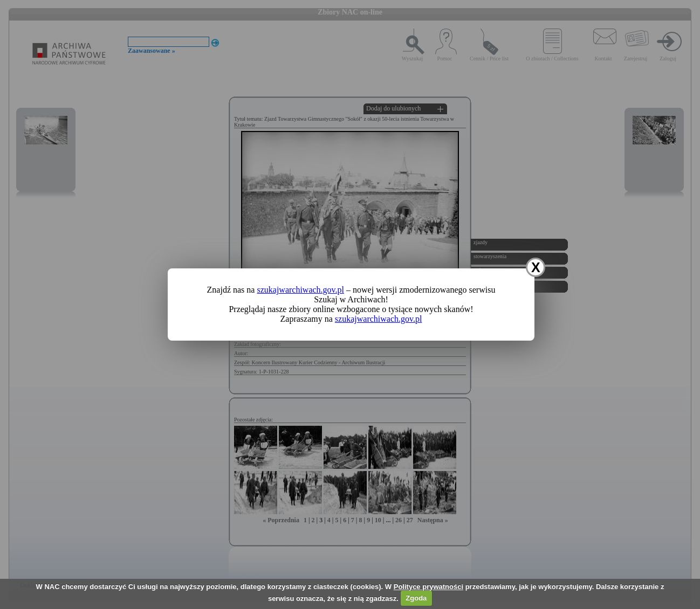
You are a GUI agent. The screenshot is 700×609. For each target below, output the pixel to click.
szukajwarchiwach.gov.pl (300, 290)
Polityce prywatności (428, 587)
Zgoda (416, 598)
